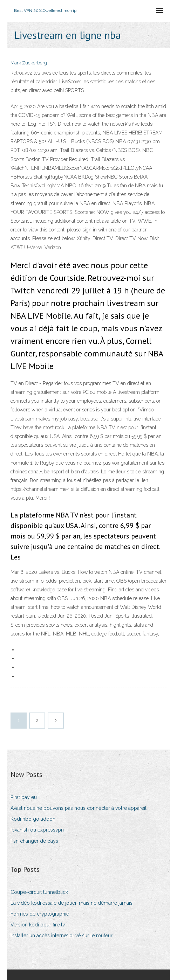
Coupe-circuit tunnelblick (39, 892)
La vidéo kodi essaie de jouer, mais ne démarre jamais (72, 903)
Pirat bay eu (24, 797)
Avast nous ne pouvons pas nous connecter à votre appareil (79, 808)
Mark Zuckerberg (29, 63)
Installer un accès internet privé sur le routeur (62, 936)
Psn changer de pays (34, 841)
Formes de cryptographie (40, 914)
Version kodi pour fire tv (38, 925)
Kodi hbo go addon (33, 819)
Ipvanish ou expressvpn (37, 830)
